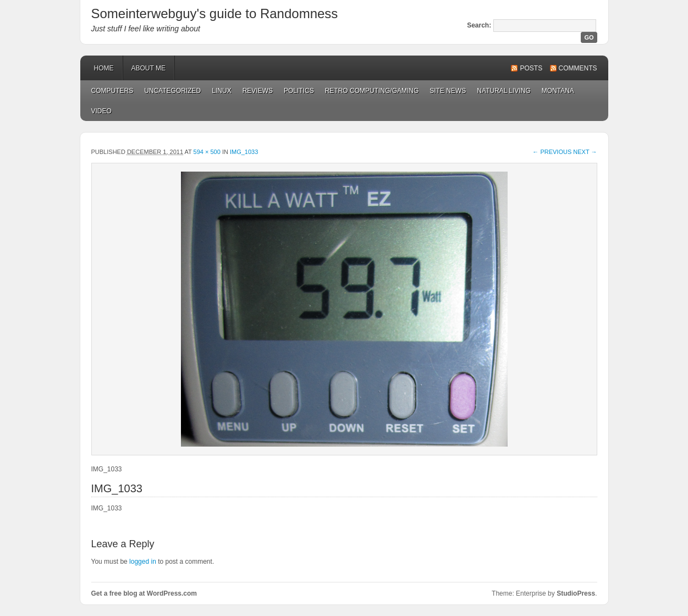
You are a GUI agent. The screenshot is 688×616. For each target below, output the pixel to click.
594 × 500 (207, 152)
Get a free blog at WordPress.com (144, 593)
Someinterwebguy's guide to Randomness (215, 13)
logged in (143, 562)
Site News (448, 91)
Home (104, 68)
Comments (578, 68)
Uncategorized (172, 91)
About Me (148, 68)
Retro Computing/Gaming (372, 91)
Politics (299, 91)
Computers (112, 91)
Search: (479, 25)
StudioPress (576, 593)
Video (101, 111)
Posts (531, 68)
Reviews (258, 91)
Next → (585, 152)
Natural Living (503, 91)
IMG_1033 (244, 152)
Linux (221, 91)
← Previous (552, 152)
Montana (558, 91)
